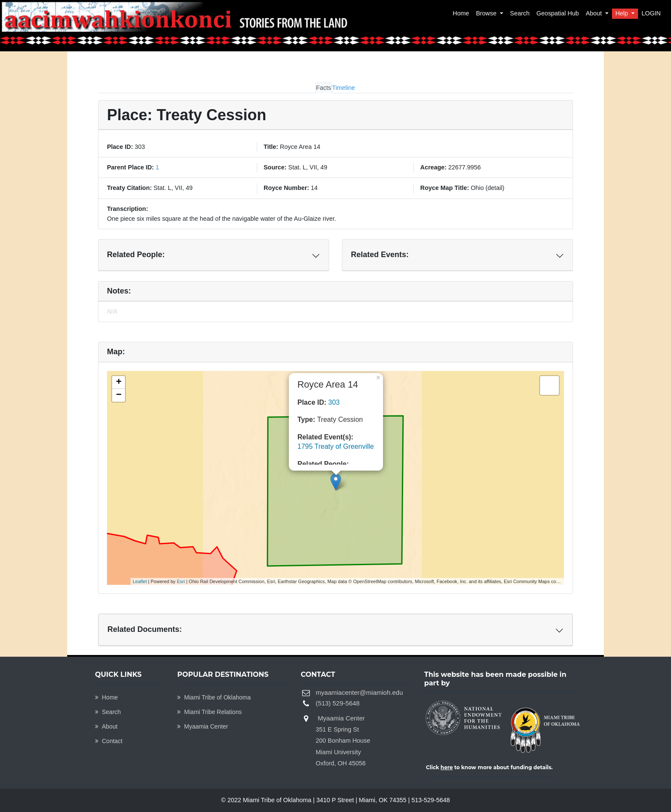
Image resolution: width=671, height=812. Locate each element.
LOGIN (651, 13)
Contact (109, 741)
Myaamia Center (203, 726)
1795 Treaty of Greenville (336, 446)
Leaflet (140, 581)
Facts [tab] (323, 88)
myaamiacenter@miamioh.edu (359, 692)
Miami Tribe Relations (209, 712)
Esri (181, 581)
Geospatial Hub (557, 13)
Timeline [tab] (344, 88)
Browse (487, 13)
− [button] (119, 395)
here (447, 767)
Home (461, 13)
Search (520, 13)
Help (623, 13)
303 (334, 402)
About (595, 13)
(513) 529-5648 (338, 703)
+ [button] (119, 382)
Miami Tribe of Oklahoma (214, 697)
